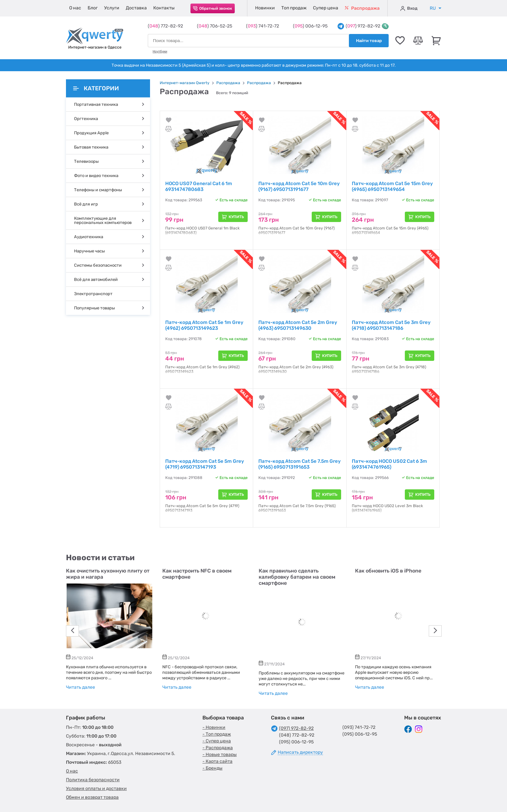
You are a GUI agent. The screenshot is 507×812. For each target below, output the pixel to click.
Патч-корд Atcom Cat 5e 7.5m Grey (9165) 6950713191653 (300, 464)
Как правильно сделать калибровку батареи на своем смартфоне (297, 577)
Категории (96, 88)
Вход (409, 8)
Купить (236, 217)
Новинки (265, 8)
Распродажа (362, 8)
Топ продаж (294, 8)
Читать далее (81, 687)
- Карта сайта (217, 761)
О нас (75, 8)
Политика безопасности (93, 780)
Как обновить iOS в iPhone (388, 571)
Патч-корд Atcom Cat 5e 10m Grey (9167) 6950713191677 (299, 186)
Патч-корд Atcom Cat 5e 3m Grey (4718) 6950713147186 (391, 325)
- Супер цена (217, 741)
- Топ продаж (217, 734)
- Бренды (212, 768)
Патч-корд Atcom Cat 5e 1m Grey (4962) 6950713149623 (204, 325)
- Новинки (214, 727)
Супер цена (326, 8)
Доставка (136, 8)
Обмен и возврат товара (92, 797)
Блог (93, 8)
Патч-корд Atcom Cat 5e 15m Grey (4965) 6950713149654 (392, 186)
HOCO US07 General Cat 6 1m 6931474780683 (199, 186)
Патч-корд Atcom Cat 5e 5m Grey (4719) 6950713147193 (205, 464)
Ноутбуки (160, 51)
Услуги (112, 8)
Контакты (164, 8)
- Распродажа (218, 748)
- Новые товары (220, 755)
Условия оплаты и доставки (96, 789)
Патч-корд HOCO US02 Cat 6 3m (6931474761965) (389, 464)
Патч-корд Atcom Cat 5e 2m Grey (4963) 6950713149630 (298, 325)
